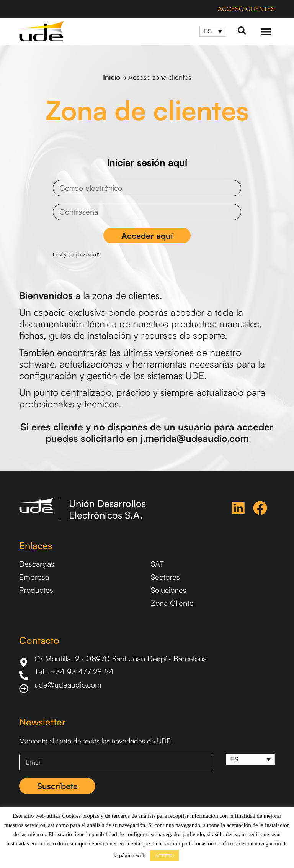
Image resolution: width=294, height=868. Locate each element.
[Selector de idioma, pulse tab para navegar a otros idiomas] (212, 31)
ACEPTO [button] (164, 856)
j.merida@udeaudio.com (195, 438)
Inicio (112, 77)
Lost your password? (75, 255)
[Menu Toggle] (266, 31)
